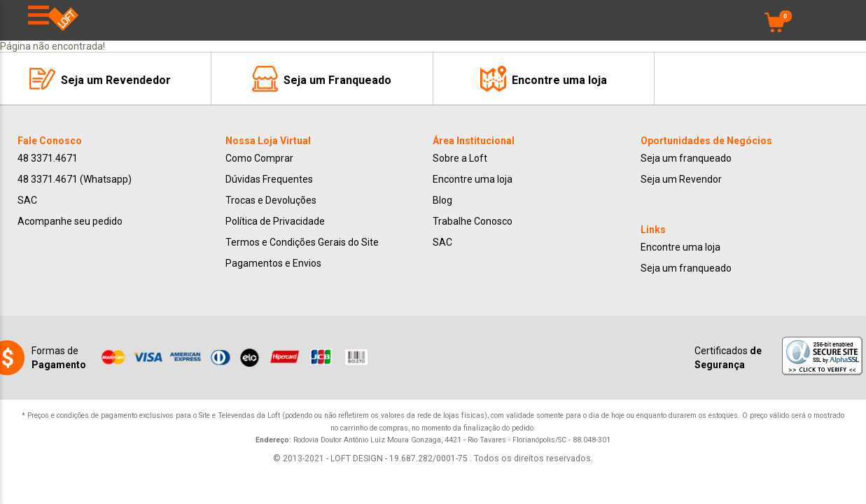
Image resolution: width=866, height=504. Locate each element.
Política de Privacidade (275, 221)
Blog (442, 200)
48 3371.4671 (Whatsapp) (75, 179)
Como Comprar (259, 158)
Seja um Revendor (681, 179)
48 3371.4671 (48, 158)
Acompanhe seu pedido (70, 221)
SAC (27, 200)
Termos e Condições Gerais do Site (302, 242)
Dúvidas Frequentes (269, 179)
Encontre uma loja (473, 179)
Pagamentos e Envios (273, 263)
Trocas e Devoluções (271, 200)
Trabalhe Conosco (473, 221)
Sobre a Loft (460, 158)
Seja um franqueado (686, 158)
